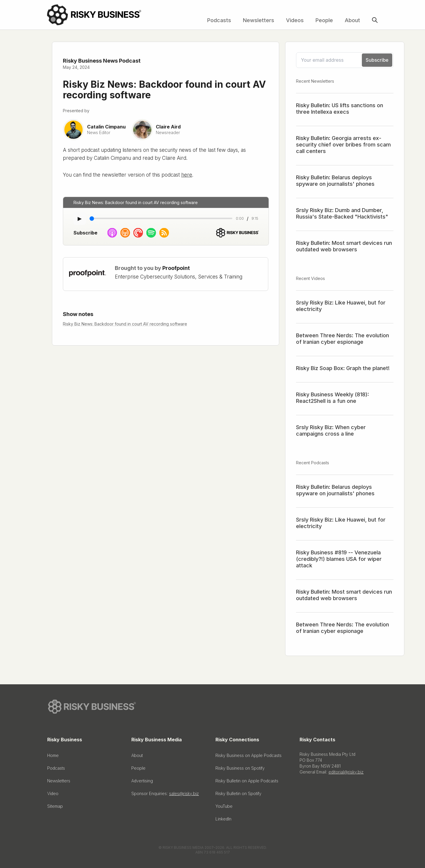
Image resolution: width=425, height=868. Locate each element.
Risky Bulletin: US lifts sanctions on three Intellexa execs (340, 109)
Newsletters (259, 20)
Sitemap (55, 808)
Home (53, 757)
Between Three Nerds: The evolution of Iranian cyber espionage (343, 339)
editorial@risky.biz (346, 773)
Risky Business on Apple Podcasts (249, 757)
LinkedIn (223, 820)
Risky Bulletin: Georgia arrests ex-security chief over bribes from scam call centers (343, 145)
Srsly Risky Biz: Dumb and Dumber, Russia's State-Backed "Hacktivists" (342, 213)
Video (53, 795)
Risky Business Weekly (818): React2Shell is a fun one (332, 398)
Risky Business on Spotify (240, 770)
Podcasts (219, 20)
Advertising (142, 782)
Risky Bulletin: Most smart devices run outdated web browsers (344, 246)
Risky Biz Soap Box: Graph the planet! (343, 368)
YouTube (224, 808)
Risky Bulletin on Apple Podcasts (247, 782)
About (352, 20)
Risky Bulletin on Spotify (238, 795)
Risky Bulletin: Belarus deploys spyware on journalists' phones (335, 181)
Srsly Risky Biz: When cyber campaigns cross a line (331, 430)
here (187, 175)
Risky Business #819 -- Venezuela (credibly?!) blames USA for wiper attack (339, 559)
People (324, 20)
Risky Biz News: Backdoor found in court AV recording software (125, 324)
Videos (295, 20)
